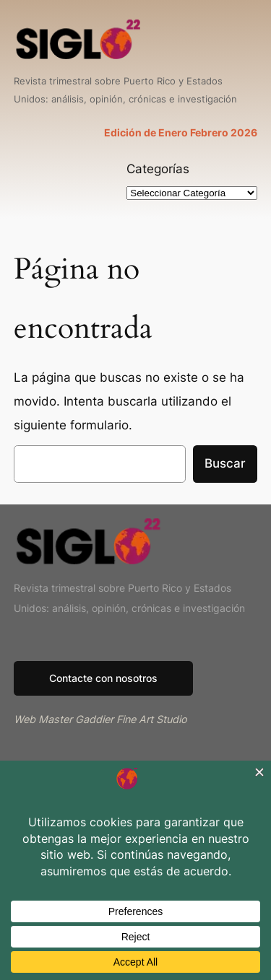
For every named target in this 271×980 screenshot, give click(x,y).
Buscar (225, 463)
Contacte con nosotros (103, 678)
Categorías (158, 169)
